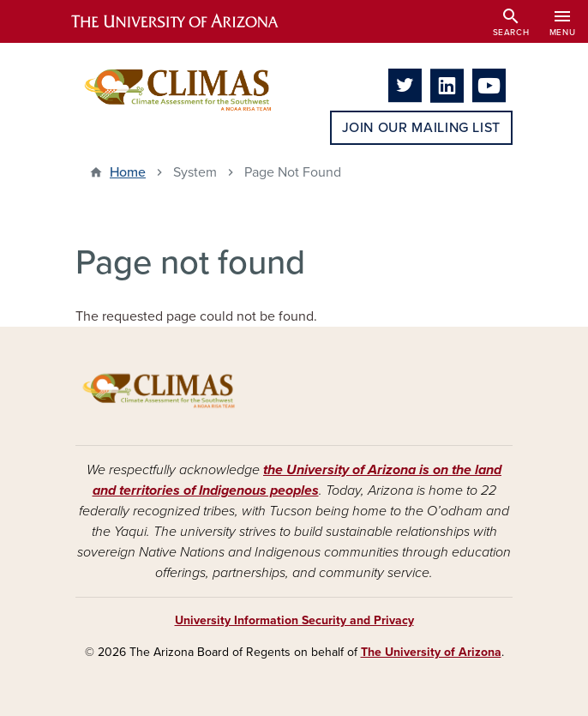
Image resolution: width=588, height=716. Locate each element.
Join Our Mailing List (421, 128)
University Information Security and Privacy (294, 620)
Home (128, 172)
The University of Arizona (431, 652)
